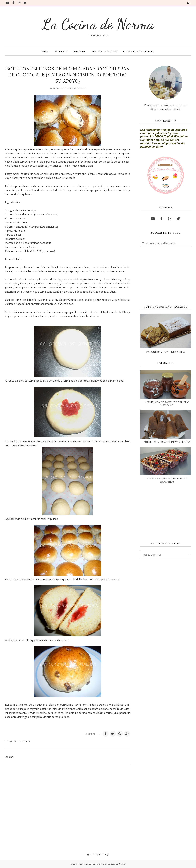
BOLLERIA (24, 741)
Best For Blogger (118, 864)
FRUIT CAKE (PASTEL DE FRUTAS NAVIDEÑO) (167, 480)
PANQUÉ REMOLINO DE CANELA (166, 352)
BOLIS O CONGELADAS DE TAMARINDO (167, 442)
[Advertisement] (166, 276)
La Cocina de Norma (98, 24)
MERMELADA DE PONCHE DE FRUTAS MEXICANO (167, 404)
